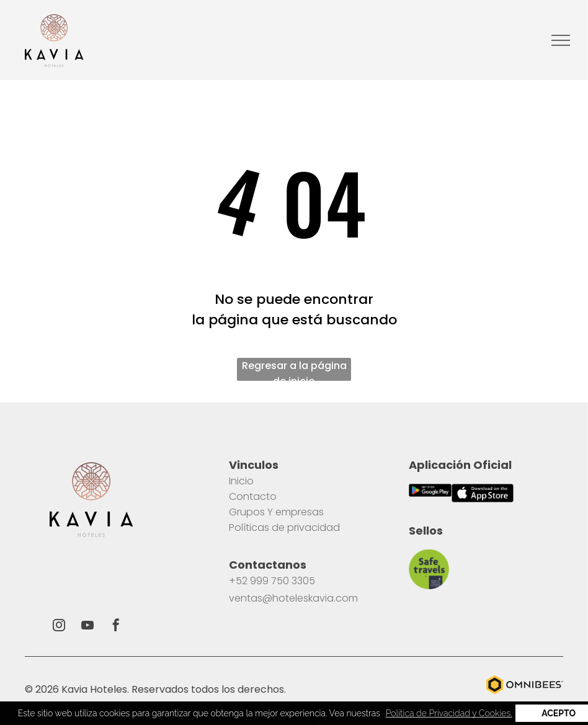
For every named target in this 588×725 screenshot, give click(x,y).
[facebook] (116, 627)
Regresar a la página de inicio (294, 370)
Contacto (253, 496)
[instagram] (59, 627)
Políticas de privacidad (284, 527)
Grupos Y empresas (276, 512)
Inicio (241, 481)
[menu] (561, 40)
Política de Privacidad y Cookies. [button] (449, 713)
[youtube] (87, 627)
